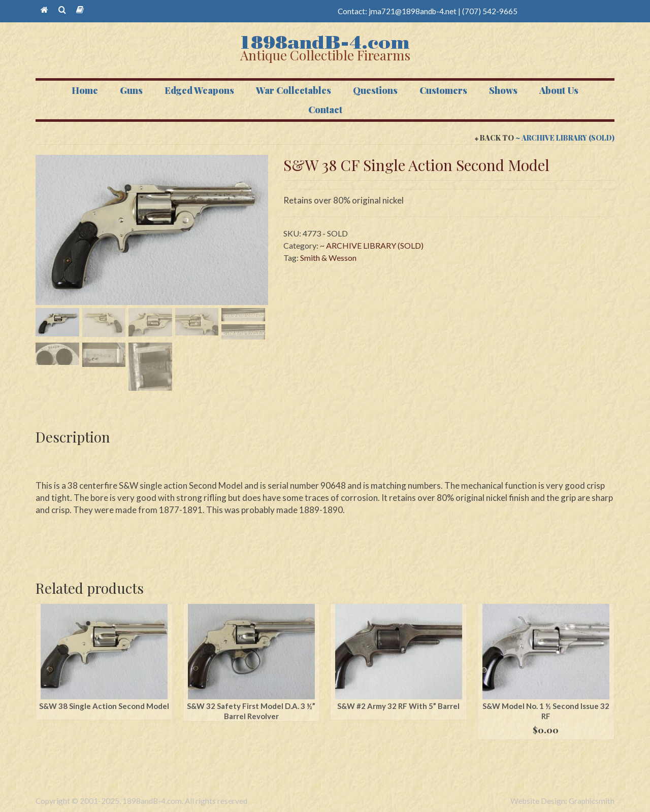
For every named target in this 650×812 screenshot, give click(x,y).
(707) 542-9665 (490, 11)
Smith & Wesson (328, 258)
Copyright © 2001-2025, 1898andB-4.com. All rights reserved (141, 801)
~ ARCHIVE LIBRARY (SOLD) (565, 138)
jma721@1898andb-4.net (413, 11)
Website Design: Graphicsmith (562, 801)
